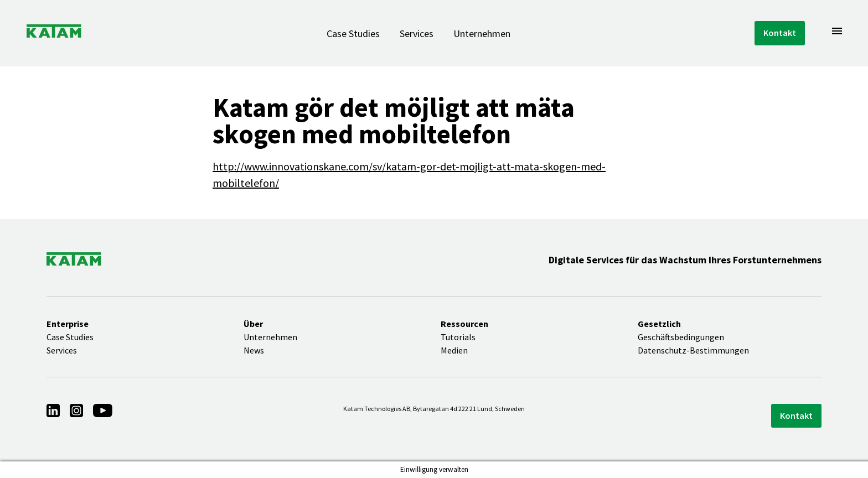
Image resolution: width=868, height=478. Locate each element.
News (254, 350)
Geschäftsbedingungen (681, 337)
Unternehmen (482, 33)
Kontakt (780, 33)
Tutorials (458, 337)
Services (417, 33)
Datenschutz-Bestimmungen (693, 350)
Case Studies (353, 33)
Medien (454, 350)
